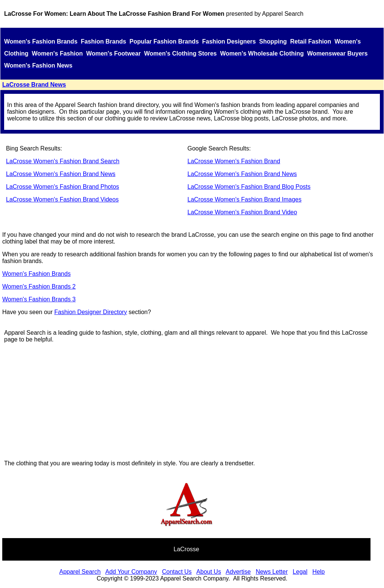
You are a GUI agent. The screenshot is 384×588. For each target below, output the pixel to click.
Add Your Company (131, 572)
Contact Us (177, 572)
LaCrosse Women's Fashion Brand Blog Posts (249, 187)
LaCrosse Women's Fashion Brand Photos (63, 187)
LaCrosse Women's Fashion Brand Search (63, 161)
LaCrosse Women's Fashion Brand (234, 161)
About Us (209, 572)
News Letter (272, 572)
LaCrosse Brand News (34, 85)
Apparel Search (283, 14)
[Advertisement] (186, 402)
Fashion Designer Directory (91, 312)
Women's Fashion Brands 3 (39, 299)
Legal (300, 572)
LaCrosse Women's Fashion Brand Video (242, 212)
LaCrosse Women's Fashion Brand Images (244, 199)
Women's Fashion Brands (36, 274)
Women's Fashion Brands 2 (39, 286)
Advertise (238, 572)
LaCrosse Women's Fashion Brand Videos (62, 199)
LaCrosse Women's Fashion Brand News (61, 174)
